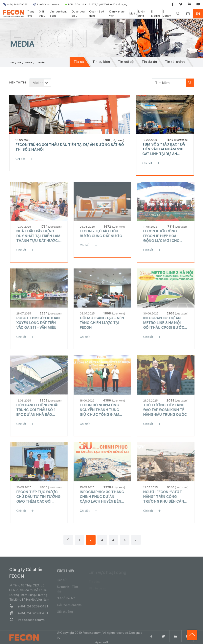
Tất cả (79, 62)
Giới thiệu (42, 14)
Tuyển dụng (141, 14)
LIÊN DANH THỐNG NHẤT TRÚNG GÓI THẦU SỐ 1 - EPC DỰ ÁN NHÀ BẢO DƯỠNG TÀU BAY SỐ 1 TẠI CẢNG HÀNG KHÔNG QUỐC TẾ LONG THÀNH (41, 410)
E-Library (167, 14)
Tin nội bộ (126, 62)
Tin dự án (149, 62)
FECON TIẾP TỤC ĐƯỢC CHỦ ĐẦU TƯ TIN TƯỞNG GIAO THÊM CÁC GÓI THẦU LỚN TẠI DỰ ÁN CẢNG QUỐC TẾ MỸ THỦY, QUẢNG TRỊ (41, 497)
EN (198, 14)
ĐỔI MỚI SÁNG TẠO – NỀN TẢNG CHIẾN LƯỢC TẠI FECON (105, 323)
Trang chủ (31, 14)
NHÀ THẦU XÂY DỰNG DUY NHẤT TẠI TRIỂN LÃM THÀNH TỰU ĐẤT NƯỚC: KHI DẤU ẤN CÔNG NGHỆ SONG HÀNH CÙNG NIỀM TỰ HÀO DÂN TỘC (41, 236)
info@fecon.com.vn (27, 623)
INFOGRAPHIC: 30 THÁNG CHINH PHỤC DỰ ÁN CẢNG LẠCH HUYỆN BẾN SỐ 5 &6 (105, 497)
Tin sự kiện (101, 62)
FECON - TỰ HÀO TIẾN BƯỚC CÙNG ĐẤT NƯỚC (104, 233)
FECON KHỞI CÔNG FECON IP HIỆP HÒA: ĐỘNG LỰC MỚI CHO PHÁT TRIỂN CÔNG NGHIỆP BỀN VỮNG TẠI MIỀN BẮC (165, 236)
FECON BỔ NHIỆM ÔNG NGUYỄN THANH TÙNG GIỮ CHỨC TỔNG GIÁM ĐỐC (102, 410)
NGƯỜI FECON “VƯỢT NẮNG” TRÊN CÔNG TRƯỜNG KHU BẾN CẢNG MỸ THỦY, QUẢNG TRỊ (168, 497)
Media (133, 13)
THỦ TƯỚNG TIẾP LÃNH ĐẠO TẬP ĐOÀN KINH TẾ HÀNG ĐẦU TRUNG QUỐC (168, 410)
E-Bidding (156, 14)
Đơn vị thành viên (117, 14)
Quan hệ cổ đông (97, 14)
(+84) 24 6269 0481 (29, 609)
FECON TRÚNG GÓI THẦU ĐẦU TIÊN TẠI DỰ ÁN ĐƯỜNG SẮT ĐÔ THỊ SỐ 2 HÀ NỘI (70, 147)
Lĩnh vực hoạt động (58, 14)
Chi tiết (26, 159)
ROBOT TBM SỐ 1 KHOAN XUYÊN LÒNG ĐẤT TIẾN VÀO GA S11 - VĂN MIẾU (41, 323)
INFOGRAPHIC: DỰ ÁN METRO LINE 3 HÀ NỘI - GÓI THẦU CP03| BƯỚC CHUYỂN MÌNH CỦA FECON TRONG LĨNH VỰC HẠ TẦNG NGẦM (168, 323)
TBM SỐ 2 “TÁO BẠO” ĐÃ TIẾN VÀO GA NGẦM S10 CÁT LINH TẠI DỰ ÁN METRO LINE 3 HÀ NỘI (164, 149)
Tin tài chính (175, 62)
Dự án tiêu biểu (78, 14)
